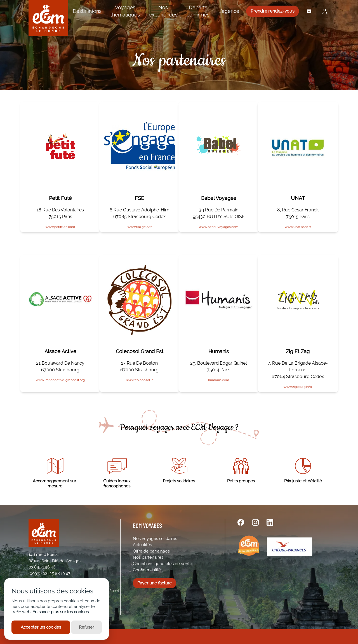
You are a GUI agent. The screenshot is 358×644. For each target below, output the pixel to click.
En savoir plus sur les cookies (61, 612)
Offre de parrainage (151, 551)
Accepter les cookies (41, 627)
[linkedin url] (270, 522)
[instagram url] (255, 522)
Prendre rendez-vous (273, 11)
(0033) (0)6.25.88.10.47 (49, 574)
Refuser (86, 627)
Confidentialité (147, 570)
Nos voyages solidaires (155, 539)
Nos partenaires (148, 557)
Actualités (142, 545)
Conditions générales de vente (162, 564)
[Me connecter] (323, 11)
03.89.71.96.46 (42, 567)
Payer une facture (155, 583)
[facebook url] (241, 522)
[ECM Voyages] (48, 18)
